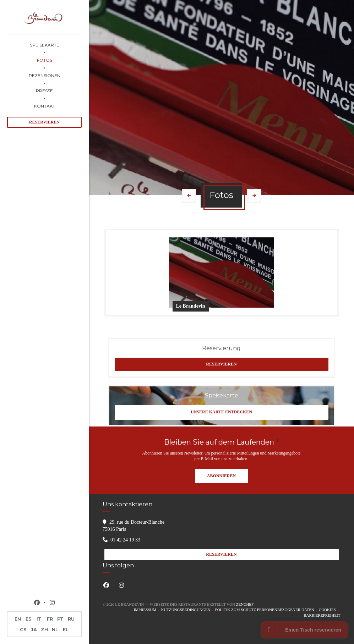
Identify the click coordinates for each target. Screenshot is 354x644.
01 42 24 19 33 (125, 540)
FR (50, 619)
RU (71, 619)
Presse (44, 91)
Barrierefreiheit (322, 616)
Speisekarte (45, 45)
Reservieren (44, 122)
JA (34, 629)
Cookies (330, 610)
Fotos (45, 60)
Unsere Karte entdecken (221, 412)
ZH (44, 629)
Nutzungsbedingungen (188, 610)
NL (55, 629)
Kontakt (45, 106)
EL (66, 629)
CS (23, 629)
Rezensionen (45, 75)
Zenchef (245, 604)
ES (29, 619)
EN (18, 619)
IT (39, 619)
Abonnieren (221, 476)
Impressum (148, 610)
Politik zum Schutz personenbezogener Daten (267, 610)
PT (60, 619)
